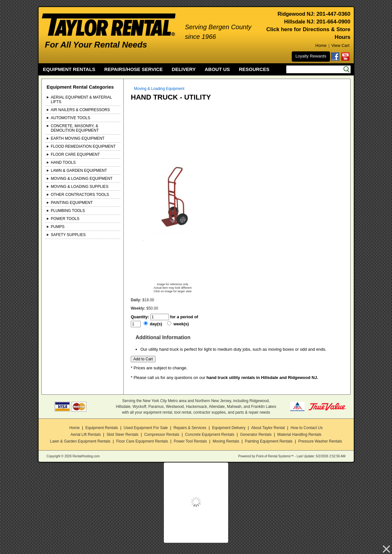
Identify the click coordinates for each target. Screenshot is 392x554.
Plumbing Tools (68, 211)
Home (321, 45)
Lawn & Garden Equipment (79, 171)
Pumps (58, 227)
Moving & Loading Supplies (80, 187)
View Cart (340, 45)
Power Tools (65, 219)
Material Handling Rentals (299, 435)
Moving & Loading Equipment (82, 179)
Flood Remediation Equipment (83, 146)
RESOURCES (254, 69)
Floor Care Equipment (75, 154)
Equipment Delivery (229, 428)
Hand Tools (63, 163)
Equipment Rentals (102, 428)
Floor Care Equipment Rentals (142, 441)
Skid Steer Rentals (122, 435)
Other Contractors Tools (80, 195)
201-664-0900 (334, 22)
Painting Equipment (72, 203)
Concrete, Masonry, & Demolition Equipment (75, 128)
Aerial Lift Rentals (86, 435)
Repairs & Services (190, 428)
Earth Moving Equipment (78, 138)
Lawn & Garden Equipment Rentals (80, 441)
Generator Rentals (256, 435)
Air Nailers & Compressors (80, 110)
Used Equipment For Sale (146, 428)
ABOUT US (217, 69)
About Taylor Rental (268, 428)
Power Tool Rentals (190, 441)
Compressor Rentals (162, 435)
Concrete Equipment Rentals (210, 435)
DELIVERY (184, 69)
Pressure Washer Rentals (320, 441)
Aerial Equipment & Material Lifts (81, 100)
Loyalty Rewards (311, 56)
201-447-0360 (334, 14)
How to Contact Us (307, 428)
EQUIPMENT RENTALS (69, 69)
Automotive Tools (71, 118)
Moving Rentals (226, 441)
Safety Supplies (68, 235)
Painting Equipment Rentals (269, 441)
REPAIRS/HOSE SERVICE (134, 69)
